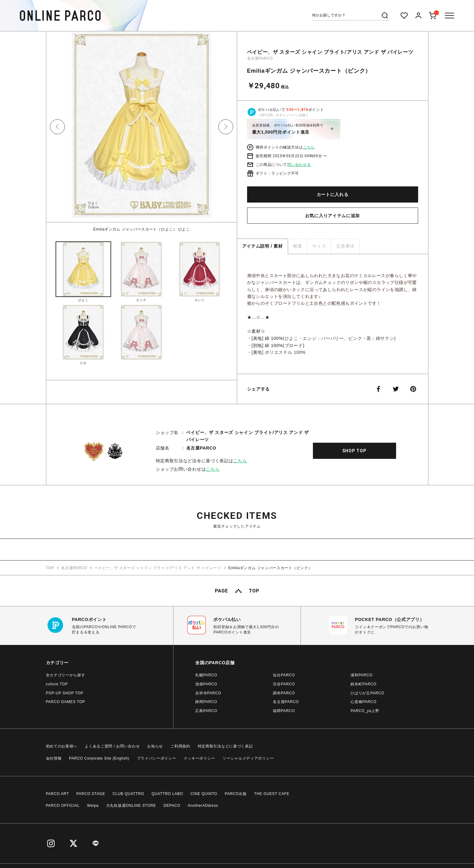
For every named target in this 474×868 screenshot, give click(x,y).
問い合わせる (299, 165)
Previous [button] (57, 127)
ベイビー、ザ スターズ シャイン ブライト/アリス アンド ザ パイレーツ (330, 52)
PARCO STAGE (91, 793)
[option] (142, 132)
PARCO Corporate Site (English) (99, 758)
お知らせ (155, 746)
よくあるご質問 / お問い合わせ (112, 746)
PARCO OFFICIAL (63, 805)
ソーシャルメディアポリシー (248, 758)
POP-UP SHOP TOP (65, 693)
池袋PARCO (206, 684)
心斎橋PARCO (363, 701)
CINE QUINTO (204, 793)
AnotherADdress (203, 805)
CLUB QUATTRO (129, 793)
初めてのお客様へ (62, 746)
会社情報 (54, 758)
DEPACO (172, 805)
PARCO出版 (236, 793)
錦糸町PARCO (363, 684)
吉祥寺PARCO (208, 693)
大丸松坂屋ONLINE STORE (131, 805)
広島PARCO (206, 710)
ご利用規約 (180, 746)
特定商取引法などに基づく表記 (225, 746)
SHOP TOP (354, 450)
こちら (309, 147)
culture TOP (57, 684)
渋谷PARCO (284, 684)
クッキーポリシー (200, 758)
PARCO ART (58, 793)
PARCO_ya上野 (365, 710)
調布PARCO (284, 693)
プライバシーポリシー (157, 758)
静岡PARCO (206, 701)
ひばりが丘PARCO (367, 693)
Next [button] (226, 127)
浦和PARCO (361, 675)
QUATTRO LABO (167, 793)
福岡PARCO (284, 710)
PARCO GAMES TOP (66, 701)
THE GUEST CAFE (272, 793)
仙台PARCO (284, 675)
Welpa (93, 805)
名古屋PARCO (260, 58)
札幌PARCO (206, 675)
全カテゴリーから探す (66, 675)
